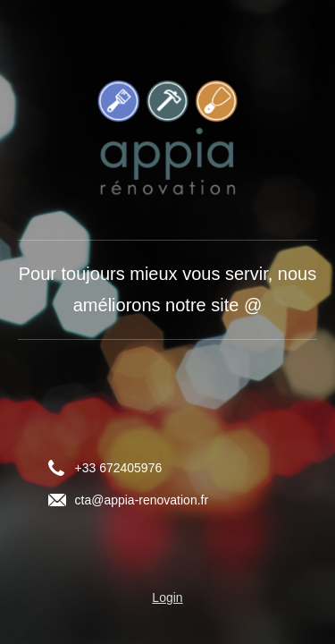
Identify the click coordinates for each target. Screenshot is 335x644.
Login (167, 597)
